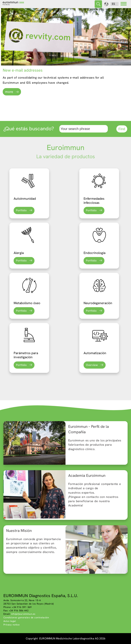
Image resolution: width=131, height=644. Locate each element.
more (9, 92)
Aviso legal (10, 621)
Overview (92, 365)
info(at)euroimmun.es (23, 614)
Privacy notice (12, 625)
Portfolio (21, 210)
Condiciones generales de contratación (26, 617)
